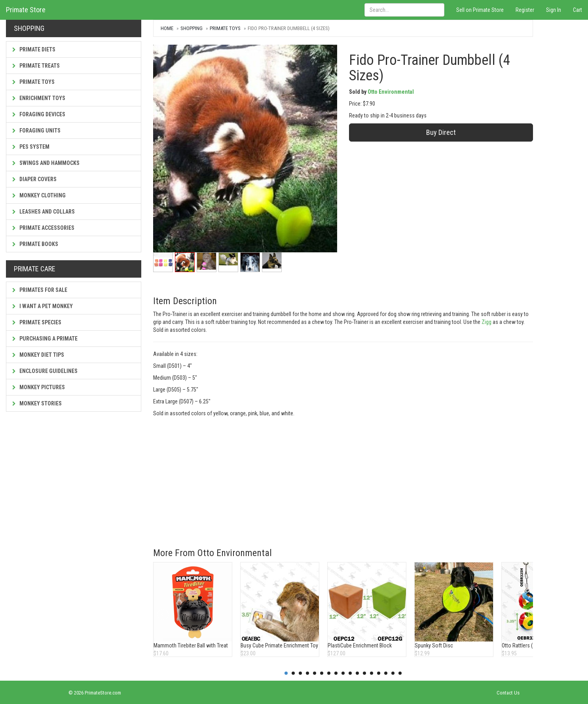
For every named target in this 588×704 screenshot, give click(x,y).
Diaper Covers (34, 179)
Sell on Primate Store (480, 10)
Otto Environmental (391, 92)
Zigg (487, 322)
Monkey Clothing (39, 195)
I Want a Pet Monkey (43, 306)
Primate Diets (34, 49)
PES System (31, 147)
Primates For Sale (40, 290)
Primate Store (26, 10)
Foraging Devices (39, 114)
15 (386, 673)
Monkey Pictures (39, 387)
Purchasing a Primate (45, 339)
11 (357, 673)
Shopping (192, 28)
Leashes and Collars (44, 212)
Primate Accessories (43, 228)
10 (350, 673)
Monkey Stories (37, 403)
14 (379, 673)
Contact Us (508, 693)
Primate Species (37, 322)
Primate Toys (33, 82)
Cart (578, 10)
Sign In (554, 10)
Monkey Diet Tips (38, 355)
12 (364, 673)
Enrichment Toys (39, 98)
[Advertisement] (343, 477)
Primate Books (35, 244)
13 (372, 673)
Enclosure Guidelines (45, 371)
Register (525, 10)
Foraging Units (36, 131)
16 (393, 673)
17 (400, 673)
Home (167, 28)
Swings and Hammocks (46, 163)
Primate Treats (36, 66)
